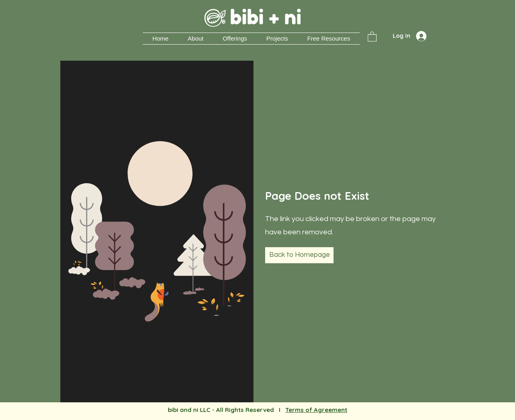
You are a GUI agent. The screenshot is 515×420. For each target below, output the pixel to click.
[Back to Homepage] (299, 255)
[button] (277, 39)
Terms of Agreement (316, 410)
